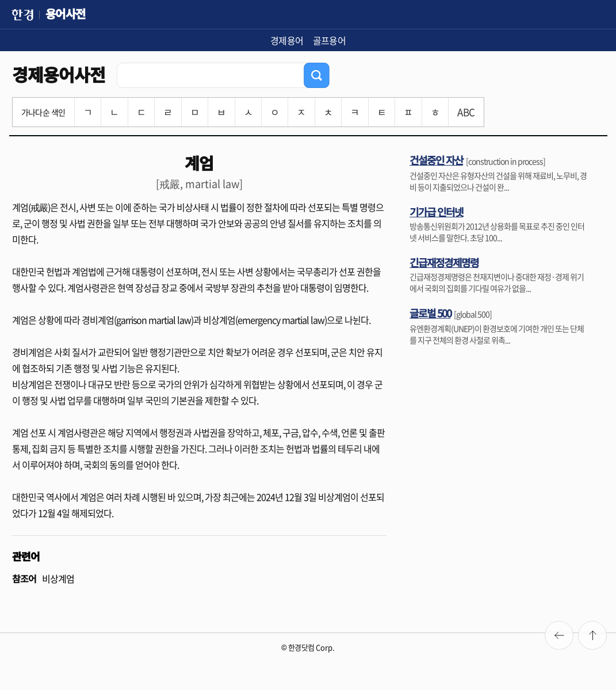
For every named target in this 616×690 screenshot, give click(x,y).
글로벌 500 (430, 313)
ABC (466, 112)
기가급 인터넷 (436, 212)
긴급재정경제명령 (444, 262)
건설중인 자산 (436, 160)
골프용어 (330, 40)
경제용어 (287, 40)
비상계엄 (58, 578)
